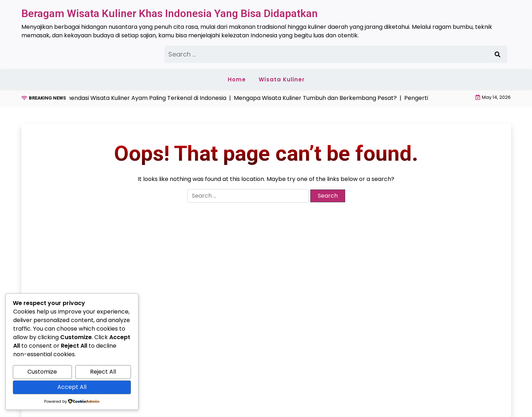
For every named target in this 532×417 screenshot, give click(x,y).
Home (237, 79)
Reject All (103, 372)
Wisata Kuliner (282, 79)
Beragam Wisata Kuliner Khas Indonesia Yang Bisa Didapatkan (170, 13)
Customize (42, 372)
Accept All (72, 387)
